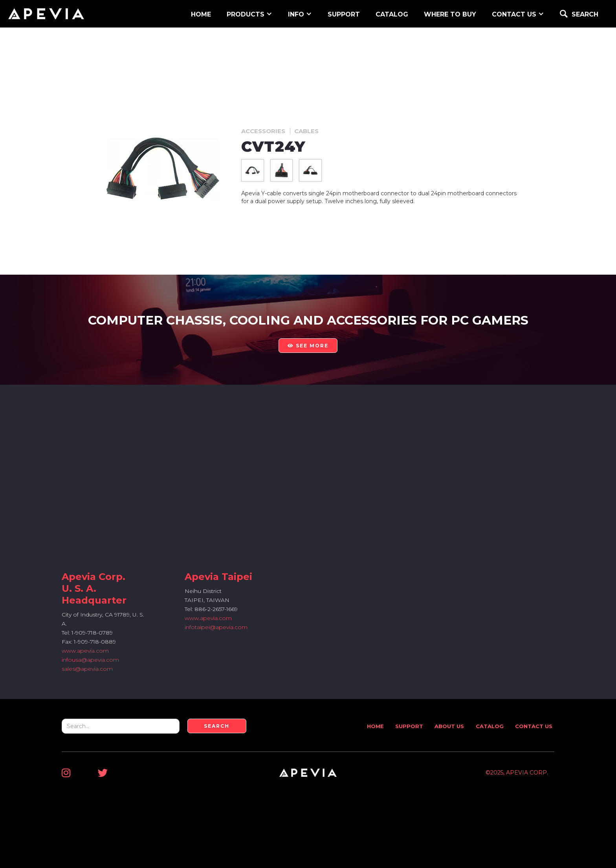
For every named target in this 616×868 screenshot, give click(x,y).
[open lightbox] (252, 170)
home (201, 14)
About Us (449, 726)
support (344, 14)
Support (409, 726)
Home (375, 726)
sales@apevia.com (87, 669)
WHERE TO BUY (450, 14)
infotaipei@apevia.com (216, 627)
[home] (46, 14)
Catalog (392, 14)
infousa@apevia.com (90, 660)
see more (308, 346)
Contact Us (534, 726)
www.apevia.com (85, 651)
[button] (249, 14)
